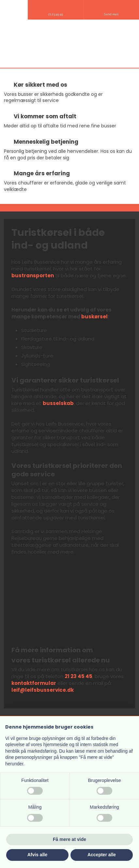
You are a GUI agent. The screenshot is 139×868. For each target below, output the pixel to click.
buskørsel (94, 317)
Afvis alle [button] (37, 855)
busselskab (58, 403)
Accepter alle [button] (102, 855)
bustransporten (33, 275)
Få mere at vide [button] (69, 839)
